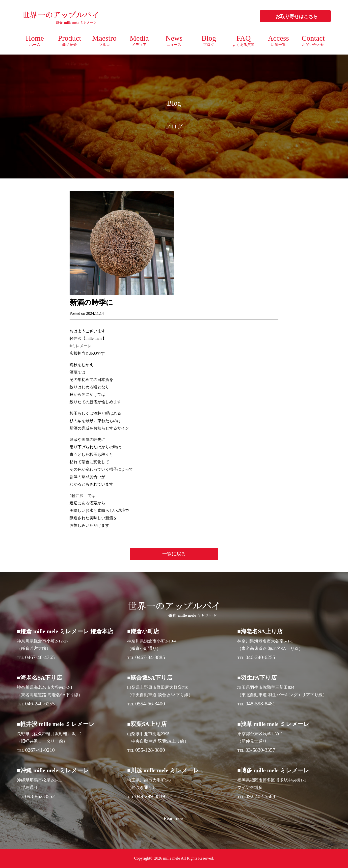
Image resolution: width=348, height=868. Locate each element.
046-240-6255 (260, 657)
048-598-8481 (260, 704)
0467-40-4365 (40, 657)
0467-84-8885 (150, 657)
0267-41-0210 (40, 750)
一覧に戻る (174, 554)
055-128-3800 (150, 750)
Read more (174, 818)
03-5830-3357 (260, 750)
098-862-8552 (40, 796)
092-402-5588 (260, 796)
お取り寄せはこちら (297, 16)
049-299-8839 (150, 796)
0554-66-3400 (150, 704)
